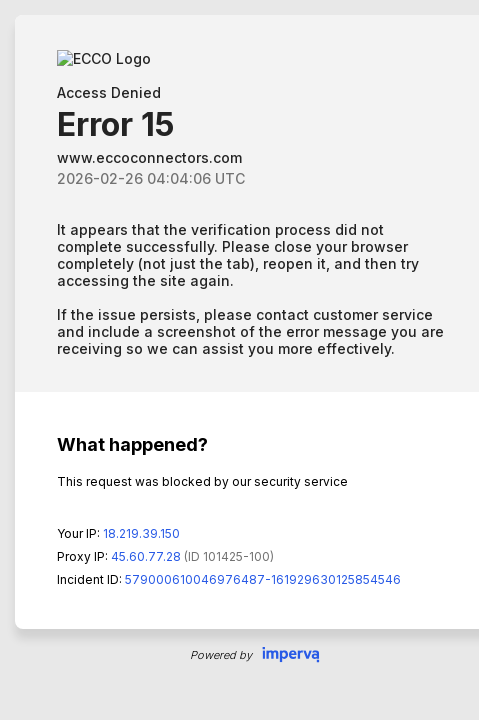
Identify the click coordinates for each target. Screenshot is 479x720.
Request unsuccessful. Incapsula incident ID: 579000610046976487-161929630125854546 (239, 360)
